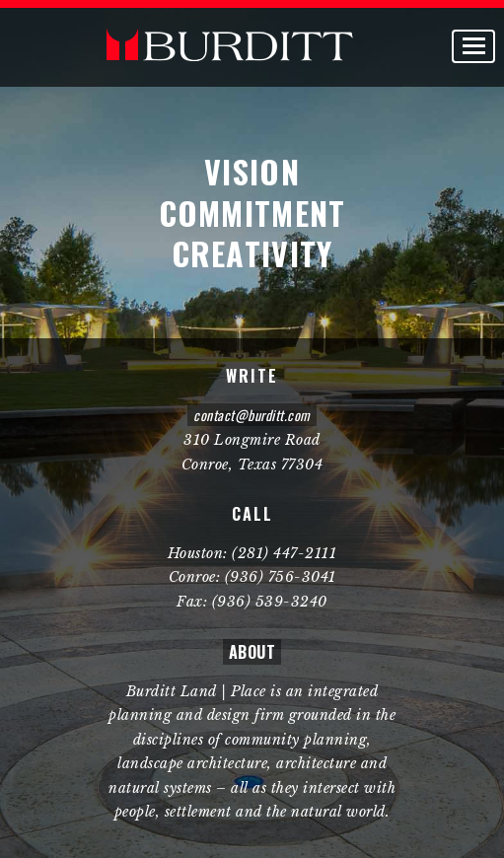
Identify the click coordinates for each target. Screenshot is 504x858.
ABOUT (252, 652)
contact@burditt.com (252, 415)
